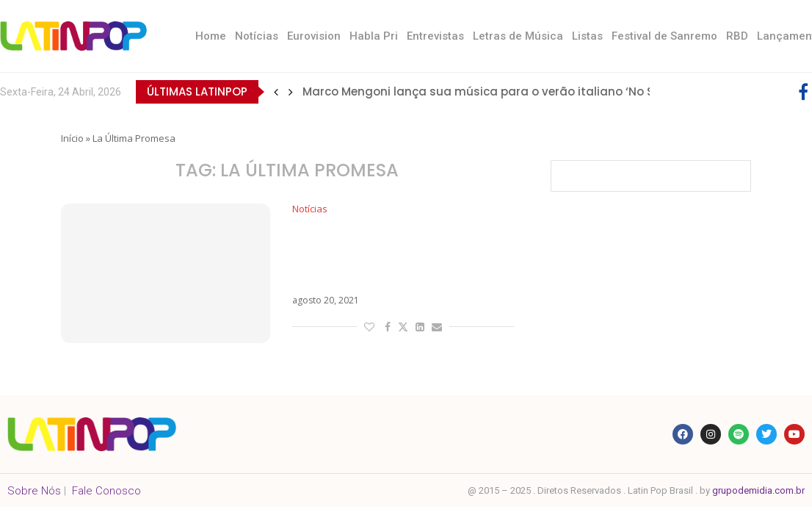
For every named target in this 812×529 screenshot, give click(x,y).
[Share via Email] (437, 327)
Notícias (257, 36)
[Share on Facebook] (388, 327)
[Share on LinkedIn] (420, 327)
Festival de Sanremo (664, 36)
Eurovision (314, 36)
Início (72, 138)
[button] (276, 92)
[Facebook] (803, 92)
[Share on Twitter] (403, 327)
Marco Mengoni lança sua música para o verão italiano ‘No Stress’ (494, 91)
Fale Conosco (106, 491)
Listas (587, 36)
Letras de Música (518, 36)
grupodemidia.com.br (758, 490)
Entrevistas (435, 36)
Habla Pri (374, 36)
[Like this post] (369, 327)
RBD (737, 36)
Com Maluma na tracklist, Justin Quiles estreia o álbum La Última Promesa (399, 255)
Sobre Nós (34, 491)
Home (211, 36)
